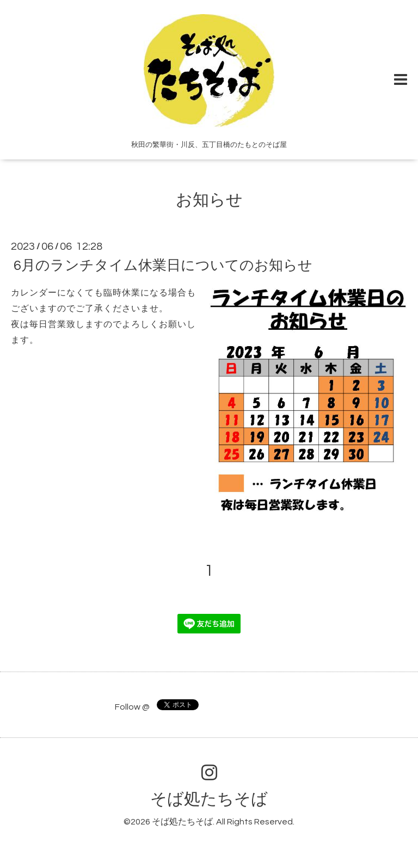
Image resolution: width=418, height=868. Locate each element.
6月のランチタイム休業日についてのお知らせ (163, 266)
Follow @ (132, 707)
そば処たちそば (209, 799)
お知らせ (209, 200)
